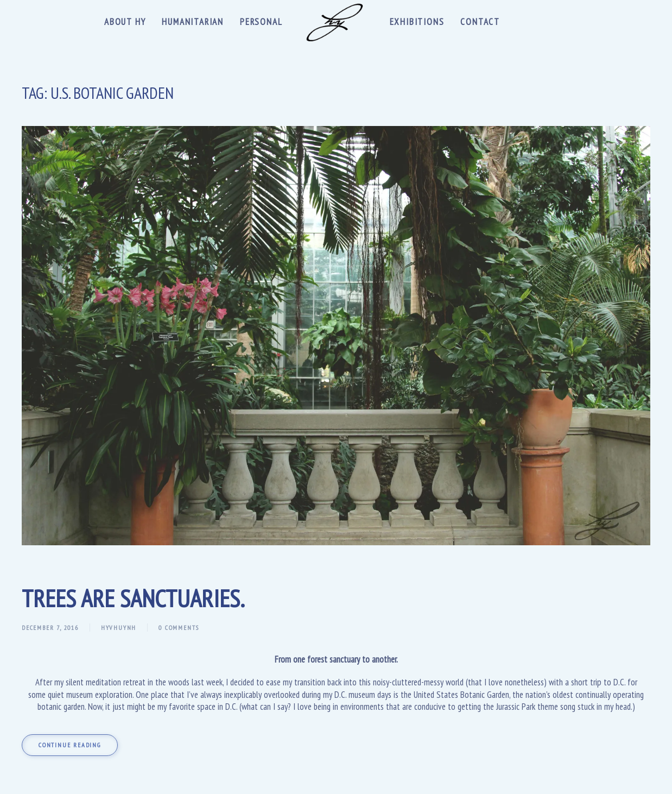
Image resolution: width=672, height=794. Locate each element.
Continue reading (70, 745)
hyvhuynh (119, 628)
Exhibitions (417, 22)
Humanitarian (193, 22)
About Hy (125, 22)
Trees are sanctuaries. (133, 598)
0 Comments (179, 628)
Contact (480, 22)
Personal (261, 22)
